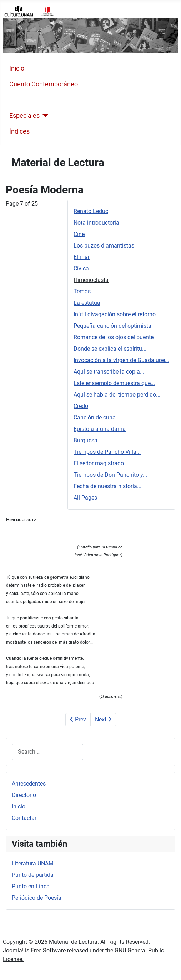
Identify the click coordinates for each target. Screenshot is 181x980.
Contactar (24, 818)
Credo (81, 406)
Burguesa (86, 440)
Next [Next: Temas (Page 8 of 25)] (103, 719)
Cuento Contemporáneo (44, 84)
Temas (82, 291)
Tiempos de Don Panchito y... (110, 475)
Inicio (17, 68)
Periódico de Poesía (37, 898)
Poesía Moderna (32, 100)
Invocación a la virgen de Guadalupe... (121, 360)
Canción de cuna (95, 417)
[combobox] (47, 752)
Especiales (24, 116)
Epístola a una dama (100, 429)
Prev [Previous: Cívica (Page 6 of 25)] (78, 719)
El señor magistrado (99, 463)
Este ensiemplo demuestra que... (114, 383)
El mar (82, 257)
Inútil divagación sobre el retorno (115, 314)
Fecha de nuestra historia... (107, 486)
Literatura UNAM (33, 863)
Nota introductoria (96, 223)
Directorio (24, 795)
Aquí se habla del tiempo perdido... (117, 395)
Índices (19, 131)
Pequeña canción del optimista (112, 326)
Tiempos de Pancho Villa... (107, 452)
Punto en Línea (31, 886)
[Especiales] (44, 116)
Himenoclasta (91, 280)
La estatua (87, 303)
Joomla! (13, 950)
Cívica (81, 268)
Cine (79, 234)
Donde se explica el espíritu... (110, 349)
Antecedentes (29, 784)
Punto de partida (33, 875)
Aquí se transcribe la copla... (109, 372)
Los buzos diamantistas (104, 246)
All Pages (85, 498)
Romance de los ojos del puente (114, 337)
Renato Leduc (91, 211)
